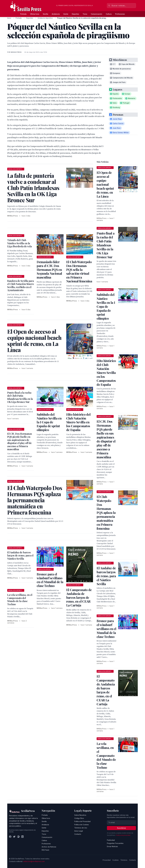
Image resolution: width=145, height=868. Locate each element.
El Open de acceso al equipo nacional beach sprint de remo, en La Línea (105, 184)
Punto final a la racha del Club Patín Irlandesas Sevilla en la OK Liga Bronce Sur (20, 397)
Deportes (75, 14)
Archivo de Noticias (49, 847)
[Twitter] (14, 837)
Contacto (78, 834)
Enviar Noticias (112, 846)
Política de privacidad (123, 835)
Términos (124, 860)
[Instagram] (18, 837)
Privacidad (107, 860)
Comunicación (97, 14)
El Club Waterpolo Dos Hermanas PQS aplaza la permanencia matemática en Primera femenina (106, 513)
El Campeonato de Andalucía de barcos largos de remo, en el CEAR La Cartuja (79, 597)
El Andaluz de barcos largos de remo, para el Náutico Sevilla (20, 555)
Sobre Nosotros (80, 815)
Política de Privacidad (82, 821)
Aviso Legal (79, 831)
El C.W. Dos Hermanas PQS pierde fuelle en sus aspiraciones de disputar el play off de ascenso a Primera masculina (20, 441)
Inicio (9, 18)
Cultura (109, 14)
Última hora (35, 14)
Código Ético (79, 818)
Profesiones (120, 14)
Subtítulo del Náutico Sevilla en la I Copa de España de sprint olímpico (49, 422)
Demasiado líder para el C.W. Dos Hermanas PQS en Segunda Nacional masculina (49, 270)
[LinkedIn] (22, 837)
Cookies (115, 860)
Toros (85, 14)
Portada (23, 14)
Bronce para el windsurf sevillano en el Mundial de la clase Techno (50, 580)
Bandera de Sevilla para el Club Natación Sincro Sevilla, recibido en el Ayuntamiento (21, 286)
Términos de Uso (81, 828)
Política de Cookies (82, 825)
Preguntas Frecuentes (115, 843)
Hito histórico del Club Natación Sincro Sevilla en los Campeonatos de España (78, 422)
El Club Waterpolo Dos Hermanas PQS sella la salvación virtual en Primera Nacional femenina (79, 271)
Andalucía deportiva (45, 18)
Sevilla (45, 14)
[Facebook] (10, 837)
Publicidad (111, 840)
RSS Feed (45, 850)
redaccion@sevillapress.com (34, 861)
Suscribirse (121, 828)
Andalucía (56, 14)
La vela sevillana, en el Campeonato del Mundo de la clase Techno (20, 599)
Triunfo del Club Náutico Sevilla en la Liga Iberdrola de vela (20, 243)
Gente (66, 14)
